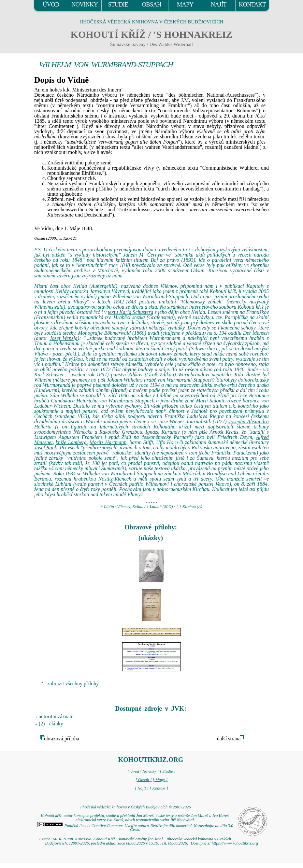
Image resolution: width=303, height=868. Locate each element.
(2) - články (51, 724)
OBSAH (152, 5)
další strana (229, 739)
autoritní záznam (56, 716)
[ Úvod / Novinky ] (143, 771)
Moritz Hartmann (108, 442)
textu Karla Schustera (131, 312)
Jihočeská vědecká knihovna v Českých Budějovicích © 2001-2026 (135, 807)
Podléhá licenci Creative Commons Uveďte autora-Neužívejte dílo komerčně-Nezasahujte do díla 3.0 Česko (135, 828)
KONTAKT (252, 5)
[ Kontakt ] (159, 788)
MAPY (185, 5)
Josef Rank (46, 448)
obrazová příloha (62, 739)
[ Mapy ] (160, 780)
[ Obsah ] (144, 780)
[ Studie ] (167, 771)
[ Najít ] (142, 788)
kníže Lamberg (71, 442)
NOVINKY (85, 5)
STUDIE (118, 5)
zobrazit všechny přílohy (73, 684)
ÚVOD (51, 5)
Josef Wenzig (64, 338)
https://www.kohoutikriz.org (235, 843)
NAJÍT (219, 5)
